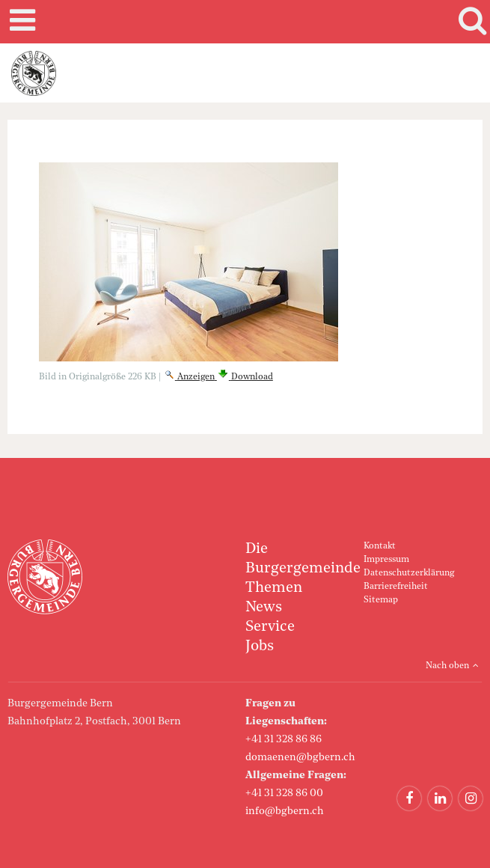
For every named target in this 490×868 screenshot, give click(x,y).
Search (470, 22)
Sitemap (381, 600)
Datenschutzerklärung (409, 573)
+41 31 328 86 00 (284, 793)
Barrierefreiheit (396, 587)
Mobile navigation (20, 22)
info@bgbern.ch (285, 811)
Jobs (260, 647)
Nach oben (447, 666)
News (264, 608)
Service (270, 627)
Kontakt (380, 546)
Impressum (386, 560)
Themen (274, 588)
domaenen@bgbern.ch (300, 757)
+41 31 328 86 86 (284, 739)
